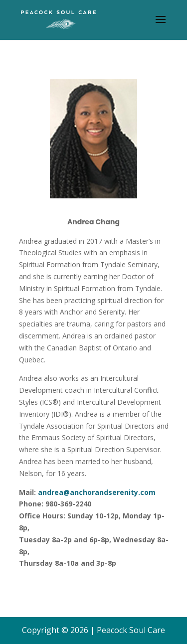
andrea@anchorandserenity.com (97, 492)
